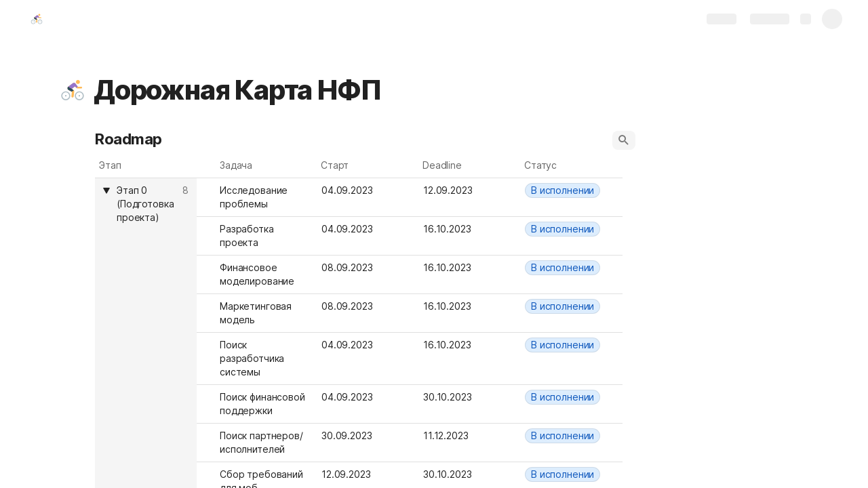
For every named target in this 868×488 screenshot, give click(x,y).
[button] (73, 90)
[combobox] (572, 190)
